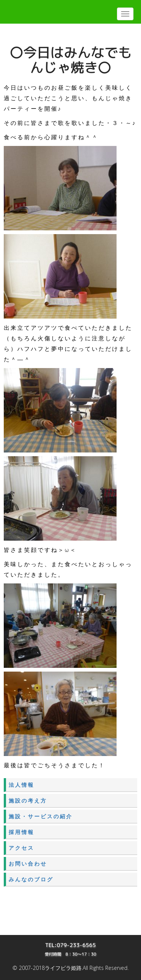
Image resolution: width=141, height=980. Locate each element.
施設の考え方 (28, 800)
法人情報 (21, 785)
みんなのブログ (31, 879)
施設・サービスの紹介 (41, 816)
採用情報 (21, 832)
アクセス (21, 848)
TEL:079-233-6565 (70, 945)
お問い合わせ (28, 864)
